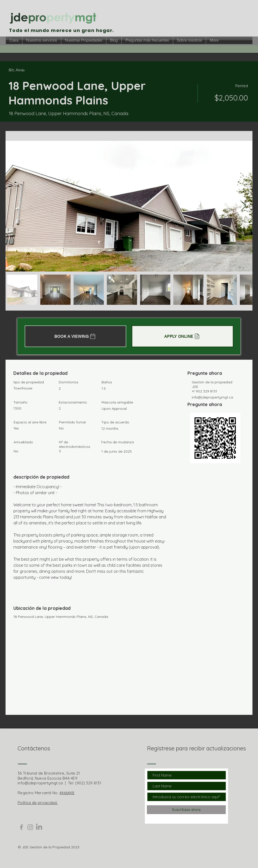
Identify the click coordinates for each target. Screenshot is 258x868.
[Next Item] (244, 206)
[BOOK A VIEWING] (75, 336)
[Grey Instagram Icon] (30, 827)
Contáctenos (34, 748)
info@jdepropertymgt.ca (212, 397)
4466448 (67, 793)
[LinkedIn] (39, 827)
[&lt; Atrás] (26, 70)
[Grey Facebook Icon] (21, 827)
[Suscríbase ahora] (186, 810)
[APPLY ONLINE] (183, 336)
